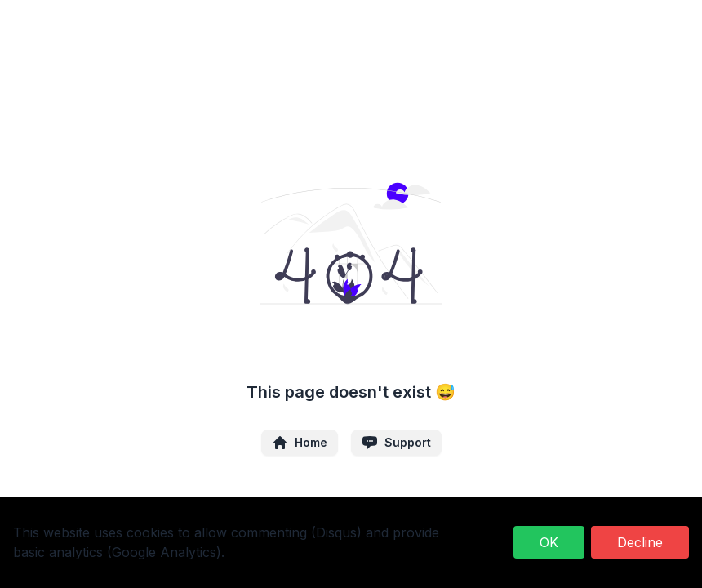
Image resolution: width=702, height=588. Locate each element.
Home (300, 443)
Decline (640, 542)
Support (396, 443)
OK (549, 542)
